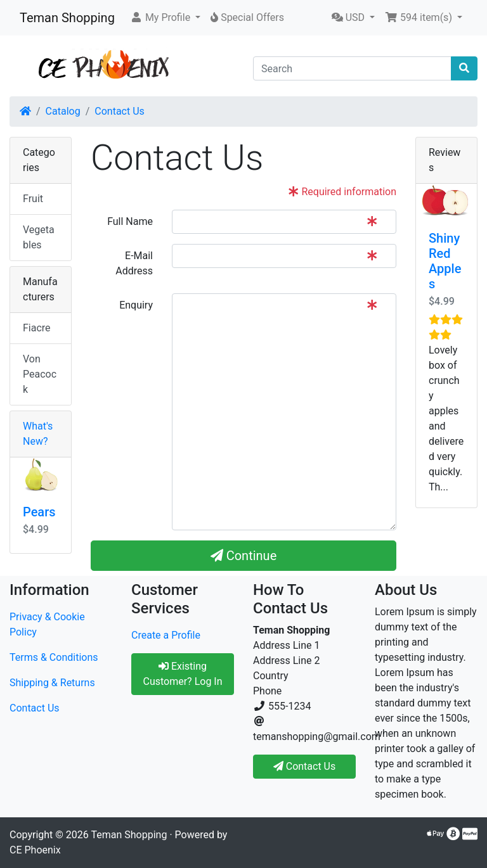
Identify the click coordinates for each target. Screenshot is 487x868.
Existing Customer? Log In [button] (182, 674)
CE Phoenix (35, 850)
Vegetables (39, 237)
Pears (39, 512)
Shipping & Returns (52, 683)
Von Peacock (40, 374)
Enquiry (136, 305)
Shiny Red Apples (445, 261)
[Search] (352, 68)
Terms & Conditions (54, 657)
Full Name (130, 221)
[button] (165, 18)
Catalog (63, 111)
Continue (244, 556)
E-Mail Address (134, 263)
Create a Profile (166, 635)
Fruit (33, 199)
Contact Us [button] (305, 766)
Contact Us (120, 111)
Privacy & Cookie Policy (47, 624)
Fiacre (37, 328)
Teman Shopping (67, 18)
